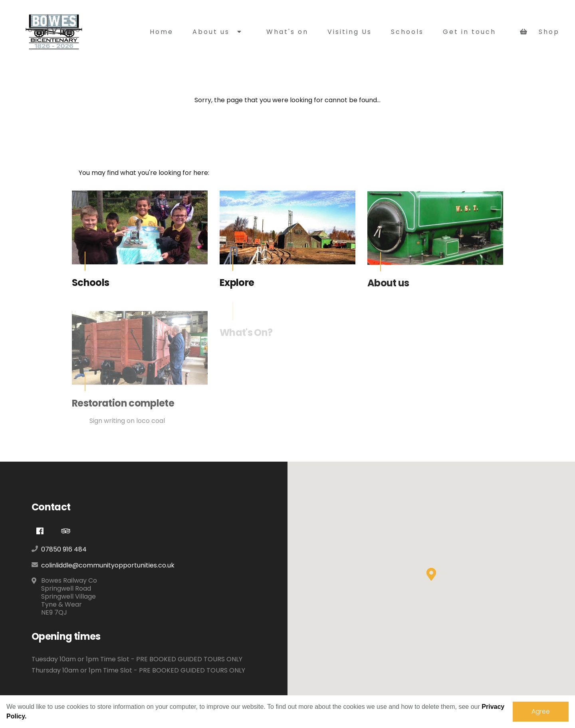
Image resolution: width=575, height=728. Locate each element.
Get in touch (469, 32)
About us (217, 32)
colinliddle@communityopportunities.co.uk (108, 565)
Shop (540, 32)
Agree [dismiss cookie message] (541, 711)
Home (162, 32)
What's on (287, 32)
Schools (407, 32)
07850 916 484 (64, 549)
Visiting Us (350, 32)
